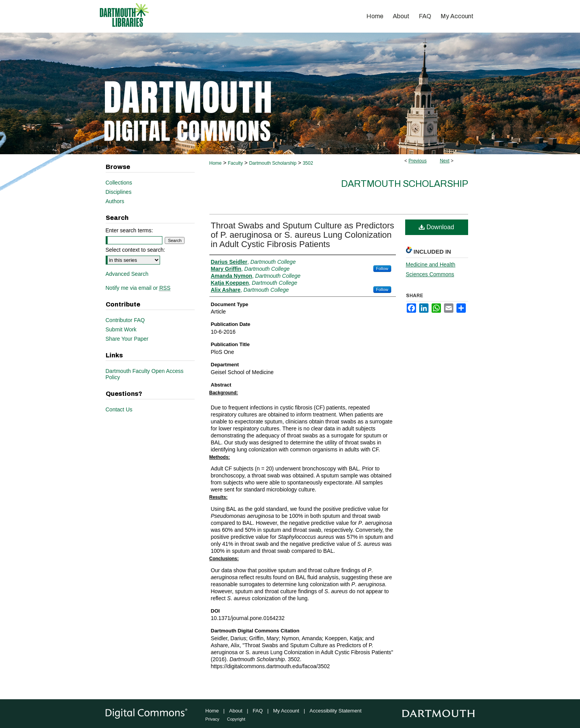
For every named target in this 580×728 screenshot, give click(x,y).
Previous (417, 161)
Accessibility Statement (336, 711)
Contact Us (119, 409)
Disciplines (119, 192)
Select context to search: (135, 250)
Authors (115, 201)
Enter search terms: (129, 230)
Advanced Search (127, 274)
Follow (382, 268)
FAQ (258, 711)
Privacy (212, 719)
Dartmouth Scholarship (273, 163)
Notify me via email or (138, 288)
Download (436, 227)
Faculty (235, 163)
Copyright (236, 719)
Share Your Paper (127, 339)
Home (216, 163)
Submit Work (121, 329)
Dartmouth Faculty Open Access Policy (145, 374)
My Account (286, 711)
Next (445, 161)
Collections (119, 183)
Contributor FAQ (125, 320)
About (236, 711)
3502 (308, 163)
